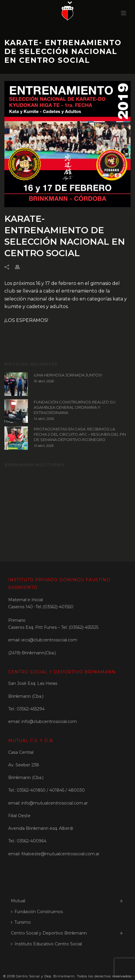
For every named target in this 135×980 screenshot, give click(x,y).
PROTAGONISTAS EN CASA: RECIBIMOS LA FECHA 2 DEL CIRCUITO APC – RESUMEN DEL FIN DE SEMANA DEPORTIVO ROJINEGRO (80, 434)
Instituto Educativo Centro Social (46, 944)
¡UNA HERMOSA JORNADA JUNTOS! (68, 375)
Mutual (18, 901)
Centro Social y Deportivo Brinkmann (49, 933)
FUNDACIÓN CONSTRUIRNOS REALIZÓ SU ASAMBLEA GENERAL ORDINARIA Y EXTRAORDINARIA (75, 407)
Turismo (21, 922)
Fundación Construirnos (37, 912)
